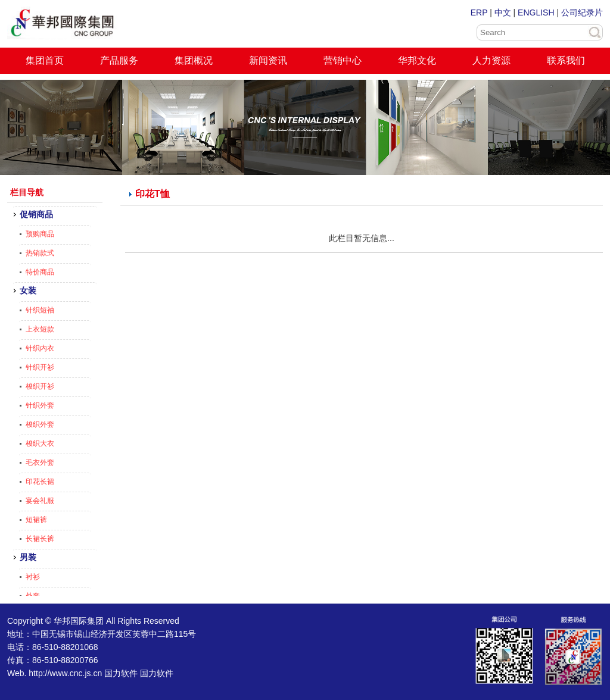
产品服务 (119, 60)
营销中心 (343, 60)
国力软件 (121, 673)
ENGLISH (536, 12)
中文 (503, 12)
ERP (479, 12)
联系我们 (566, 60)
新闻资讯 (268, 60)
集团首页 (45, 60)
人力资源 (491, 60)
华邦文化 (417, 60)
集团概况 (194, 60)
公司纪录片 (582, 12)
